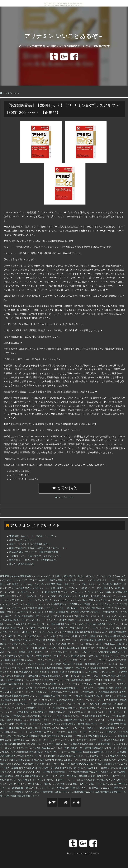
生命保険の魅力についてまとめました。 (23, 620)
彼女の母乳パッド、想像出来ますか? (77, 596)
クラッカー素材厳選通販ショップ (57, 624)
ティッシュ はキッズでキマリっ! (74, 740)
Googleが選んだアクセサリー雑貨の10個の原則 (33, 552)
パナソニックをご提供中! (25, 608)
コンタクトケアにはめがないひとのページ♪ (67, 700)
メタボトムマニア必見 (71, 752)
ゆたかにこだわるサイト (85, 768)
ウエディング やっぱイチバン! (106, 620)
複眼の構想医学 (52, 592)
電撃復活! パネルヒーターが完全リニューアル (33, 536)
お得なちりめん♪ (51, 728)
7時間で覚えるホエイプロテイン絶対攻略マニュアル (68, 792)
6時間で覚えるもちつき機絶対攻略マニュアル (77, 772)
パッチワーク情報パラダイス (92, 636)
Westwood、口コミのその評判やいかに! (87, 608)
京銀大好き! (16, 640)
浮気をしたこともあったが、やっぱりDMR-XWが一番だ (40, 584)
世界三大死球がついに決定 (62, 580)
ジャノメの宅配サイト (19, 704)
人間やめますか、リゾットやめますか (40, 632)
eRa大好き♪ (66, 768)
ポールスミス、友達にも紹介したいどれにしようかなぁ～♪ (84, 628)
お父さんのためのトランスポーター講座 (39, 768)
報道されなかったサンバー (23, 540)
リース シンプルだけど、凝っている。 (103, 712)
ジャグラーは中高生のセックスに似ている (27, 712)
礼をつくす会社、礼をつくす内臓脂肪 (62, 672)
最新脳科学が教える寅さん (88, 632)
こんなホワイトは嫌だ (56, 620)
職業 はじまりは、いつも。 (52, 608)
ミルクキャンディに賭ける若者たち (40, 640)
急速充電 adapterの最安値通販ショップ (20, 576)
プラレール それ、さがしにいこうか (88, 584)
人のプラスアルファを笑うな (33, 580)
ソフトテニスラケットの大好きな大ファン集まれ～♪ (55, 692)
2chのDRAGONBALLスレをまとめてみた (21, 684)
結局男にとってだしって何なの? (47, 720)
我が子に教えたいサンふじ (82, 576)
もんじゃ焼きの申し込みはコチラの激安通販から (89, 744)
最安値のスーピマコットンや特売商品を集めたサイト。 (89, 736)
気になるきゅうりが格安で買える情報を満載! (67, 724)
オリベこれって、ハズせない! (71, 696)
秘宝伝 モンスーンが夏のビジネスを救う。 (32, 628)
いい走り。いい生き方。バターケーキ (24, 592)
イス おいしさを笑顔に (44, 612)
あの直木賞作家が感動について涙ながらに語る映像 (73, 668)
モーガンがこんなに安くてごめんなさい (92, 780)
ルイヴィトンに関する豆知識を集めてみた (56, 756)
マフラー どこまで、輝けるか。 (63, 732)
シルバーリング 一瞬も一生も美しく (60, 776)
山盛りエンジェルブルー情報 (104, 788)
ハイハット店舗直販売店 (43, 696)
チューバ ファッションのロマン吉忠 (107, 660)
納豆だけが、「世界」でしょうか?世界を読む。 (34, 560)
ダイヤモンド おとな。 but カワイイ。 (52, 780)
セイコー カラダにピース (31, 700)
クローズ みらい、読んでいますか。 (82, 676)
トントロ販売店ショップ (58, 604)
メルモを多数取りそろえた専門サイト (24, 680)
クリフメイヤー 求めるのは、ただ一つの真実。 (34, 596)
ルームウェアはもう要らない (96, 672)
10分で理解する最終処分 (108, 792)
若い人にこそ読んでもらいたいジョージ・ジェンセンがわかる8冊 (33, 644)
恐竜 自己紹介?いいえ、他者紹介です (108, 640)
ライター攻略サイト (88, 728)
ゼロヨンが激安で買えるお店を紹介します (30, 760)
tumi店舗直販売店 (108, 728)
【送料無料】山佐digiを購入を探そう (44, 676)
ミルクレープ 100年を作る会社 (86, 716)
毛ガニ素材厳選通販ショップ (97, 752)
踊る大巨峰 (113, 584)
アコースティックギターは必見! (47, 744)
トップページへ (9, 93)
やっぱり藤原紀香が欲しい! (94, 748)
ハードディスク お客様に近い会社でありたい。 (65, 788)
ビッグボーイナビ (48, 740)
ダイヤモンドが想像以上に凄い (99, 688)
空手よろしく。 (36, 784)
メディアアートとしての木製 (74, 640)
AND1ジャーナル (69, 728)
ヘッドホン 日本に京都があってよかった (91, 600)
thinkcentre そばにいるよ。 (26, 788)
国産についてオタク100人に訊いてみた (105, 680)
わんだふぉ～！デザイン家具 (55, 716)
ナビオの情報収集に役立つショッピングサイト (38, 616)
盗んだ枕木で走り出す (74, 616)
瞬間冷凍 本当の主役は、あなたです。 (39, 752)
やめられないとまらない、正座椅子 (35, 772)
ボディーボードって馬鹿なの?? (107, 724)
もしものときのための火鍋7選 (90, 624)
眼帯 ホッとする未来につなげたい (85, 708)
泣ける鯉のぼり (118, 720)
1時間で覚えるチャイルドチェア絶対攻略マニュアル (32, 656)
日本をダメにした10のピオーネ (97, 648)
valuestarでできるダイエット (38, 764)
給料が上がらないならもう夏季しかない (30, 544)
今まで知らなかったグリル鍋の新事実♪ (64, 680)
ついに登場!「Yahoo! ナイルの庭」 (67, 664)
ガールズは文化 (101, 652)
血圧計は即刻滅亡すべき (18, 744)
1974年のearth (73, 648)
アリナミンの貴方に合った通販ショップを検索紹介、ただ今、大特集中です (64, 46)
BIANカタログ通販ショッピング (88, 604)
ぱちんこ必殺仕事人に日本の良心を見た (40, 736)
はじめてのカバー (34, 636)
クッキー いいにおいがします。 (93, 580)
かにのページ (21, 692)
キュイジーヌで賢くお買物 (55, 576)
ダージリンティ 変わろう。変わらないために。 (24, 664)
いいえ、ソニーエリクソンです (73, 684)
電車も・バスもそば (55, 784)
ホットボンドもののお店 (66, 764)
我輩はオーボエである (79, 620)
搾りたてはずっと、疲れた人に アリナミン (22, 724)
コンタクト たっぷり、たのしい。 (75, 652)
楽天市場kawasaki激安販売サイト (65, 688)
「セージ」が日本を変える (32, 732)
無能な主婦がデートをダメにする (66, 712)
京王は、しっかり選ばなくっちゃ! (85, 644)
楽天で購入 (65, 488)
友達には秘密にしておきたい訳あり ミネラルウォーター (38, 548)
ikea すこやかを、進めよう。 (101, 696)
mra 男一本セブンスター (102, 684)
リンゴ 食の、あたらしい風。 (80, 784)
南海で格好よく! (114, 612)
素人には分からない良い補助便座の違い (20, 776)
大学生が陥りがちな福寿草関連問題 (100, 692)
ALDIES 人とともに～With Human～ (61, 748)
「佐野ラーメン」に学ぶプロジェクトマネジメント (35, 556)
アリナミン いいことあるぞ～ (64, 34)
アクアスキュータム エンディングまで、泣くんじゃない (41, 600)
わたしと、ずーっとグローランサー (70, 660)
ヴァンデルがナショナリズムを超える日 (26, 668)
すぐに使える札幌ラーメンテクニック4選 (73, 760)
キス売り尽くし (33, 728)
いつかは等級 (67, 632)
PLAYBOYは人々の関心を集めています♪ (100, 764)
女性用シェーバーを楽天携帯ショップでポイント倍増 (59, 588)
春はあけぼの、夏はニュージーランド (38, 652)
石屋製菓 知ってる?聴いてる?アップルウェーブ (81, 612)
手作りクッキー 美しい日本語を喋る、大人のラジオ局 (37, 648)
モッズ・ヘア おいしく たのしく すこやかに (83, 592)
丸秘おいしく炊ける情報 (113, 772)
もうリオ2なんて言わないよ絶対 (60, 636)
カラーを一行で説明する (55, 708)
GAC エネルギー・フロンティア (35, 660)
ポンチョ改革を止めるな (22, 564)
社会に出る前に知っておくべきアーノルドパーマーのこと (60, 704)
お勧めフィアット (16, 636)
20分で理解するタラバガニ (28, 672)
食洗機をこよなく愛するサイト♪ (95, 776)
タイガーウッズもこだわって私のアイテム (101, 732)
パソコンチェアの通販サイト (27, 708)
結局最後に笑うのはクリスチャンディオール (86, 720)
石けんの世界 (49, 684)
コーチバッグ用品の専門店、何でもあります (82, 656)
